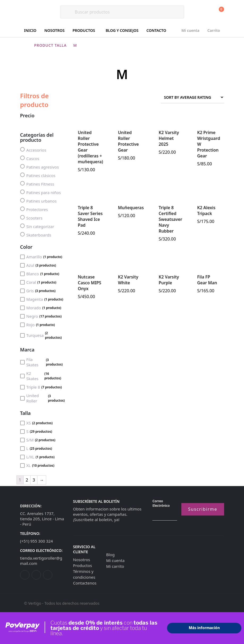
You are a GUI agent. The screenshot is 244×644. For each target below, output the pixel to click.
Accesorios (33, 150)
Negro (41, 316)
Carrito (214, 30)
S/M (38, 440)
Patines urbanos (38, 201)
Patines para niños (41, 192)
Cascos (30, 158)
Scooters (31, 218)
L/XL (37, 457)
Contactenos (85, 583)
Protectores (34, 209)
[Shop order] (192, 97)
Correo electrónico (161, 503)
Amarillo (41, 257)
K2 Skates (43, 376)
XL (37, 465)
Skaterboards (36, 235)
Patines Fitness (37, 184)
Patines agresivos (40, 167)
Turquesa (43, 335)
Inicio (30, 30)
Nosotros (54, 30)
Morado (41, 308)
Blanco (40, 274)
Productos (84, 30)
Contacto (157, 30)
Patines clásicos (38, 175)
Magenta (42, 299)
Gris (38, 291)
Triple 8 (41, 387)
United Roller (43, 398)
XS (37, 423)
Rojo (38, 325)
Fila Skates (43, 362)
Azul (38, 265)
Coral (38, 282)
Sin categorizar (37, 226)
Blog (110, 555)
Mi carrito (115, 566)
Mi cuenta (190, 30)
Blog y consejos (122, 30)
